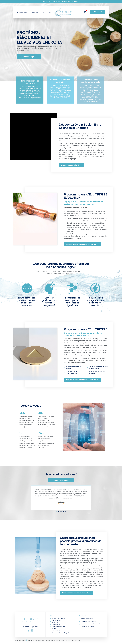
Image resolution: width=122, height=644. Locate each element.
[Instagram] (32, 631)
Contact (44, 12)
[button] (57, 512)
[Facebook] (29, 631)
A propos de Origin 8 (23, 12)
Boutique (36, 12)
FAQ (50, 12)
